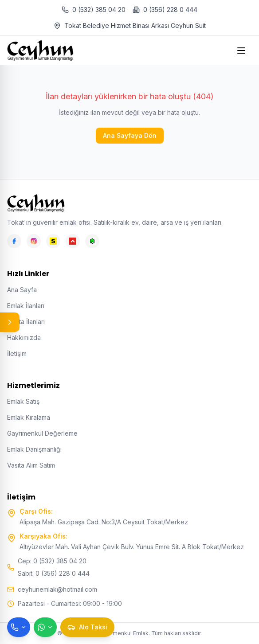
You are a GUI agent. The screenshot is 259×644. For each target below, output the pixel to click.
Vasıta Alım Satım (31, 465)
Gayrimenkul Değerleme (42, 433)
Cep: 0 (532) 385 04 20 (52, 561)
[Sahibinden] (53, 241)
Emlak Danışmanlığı (34, 449)
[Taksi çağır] (87, 627)
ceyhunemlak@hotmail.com (57, 589)
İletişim (17, 353)
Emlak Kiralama (29, 417)
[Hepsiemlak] (73, 241)
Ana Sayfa (22, 290)
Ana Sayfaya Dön (130, 135)
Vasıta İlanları (26, 322)
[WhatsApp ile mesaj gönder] (45, 627)
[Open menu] (242, 51)
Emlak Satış (23, 401)
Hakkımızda (24, 338)
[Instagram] (34, 241)
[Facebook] (14, 241)
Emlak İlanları (26, 306)
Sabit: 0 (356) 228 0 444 (54, 573)
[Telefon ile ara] (19, 627)
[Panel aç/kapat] (10, 322)
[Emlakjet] (92, 241)
